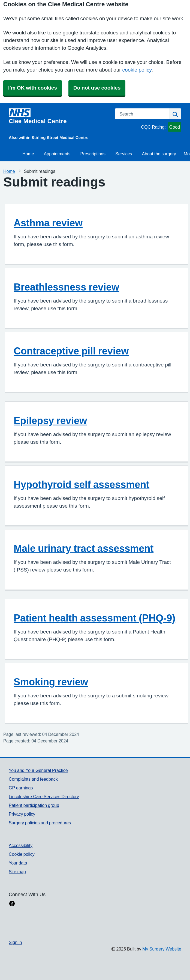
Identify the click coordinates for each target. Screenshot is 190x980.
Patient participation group (34, 805)
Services (124, 154)
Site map (17, 872)
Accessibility (21, 845)
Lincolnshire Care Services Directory (44, 797)
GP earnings (21, 788)
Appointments (57, 154)
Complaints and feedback (33, 779)
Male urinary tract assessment (84, 548)
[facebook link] (12, 904)
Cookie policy (22, 854)
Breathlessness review (66, 287)
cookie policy (137, 70)
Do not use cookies (97, 88)
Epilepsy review (50, 421)
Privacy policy (22, 814)
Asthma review (48, 223)
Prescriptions (93, 154)
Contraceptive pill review (71, 351)
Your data (18, 863)
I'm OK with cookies (33, 88)
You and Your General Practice (38, 770)
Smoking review (51, 682)
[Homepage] (58, 116)
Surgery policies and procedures (40, 823)
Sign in (15, 942)
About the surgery (159, 154)
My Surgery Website (162, 949)
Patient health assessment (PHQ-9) (94, 618)
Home (28, 154)
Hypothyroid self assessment (82, 484)
